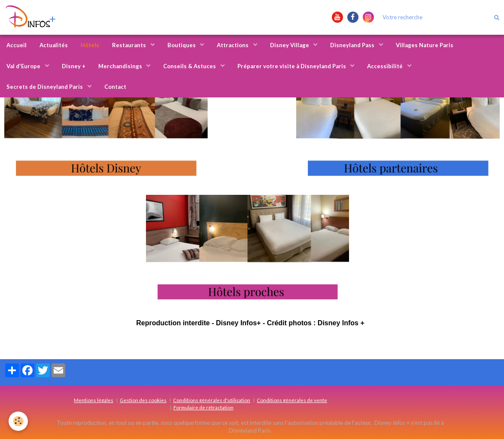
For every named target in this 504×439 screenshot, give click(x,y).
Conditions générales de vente (292, 400)
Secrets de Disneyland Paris (45, 87)
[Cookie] (18, 421)
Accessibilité (386, 66)
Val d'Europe (24, 66)
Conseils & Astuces (190, 66)
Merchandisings (121, 66)
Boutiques (182, 45)
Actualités (54, 45)
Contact (115, 87)
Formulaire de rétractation (203, 407)
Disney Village (290, 45)
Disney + (74, 66)
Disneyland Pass (353, 45)
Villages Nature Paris (425, 45)
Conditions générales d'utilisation (212, 400)
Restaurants (130, 45)
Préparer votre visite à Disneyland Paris (292, 66)
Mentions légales (94, 400)
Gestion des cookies (143, 400)
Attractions (233, 45)
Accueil (17, 45)
